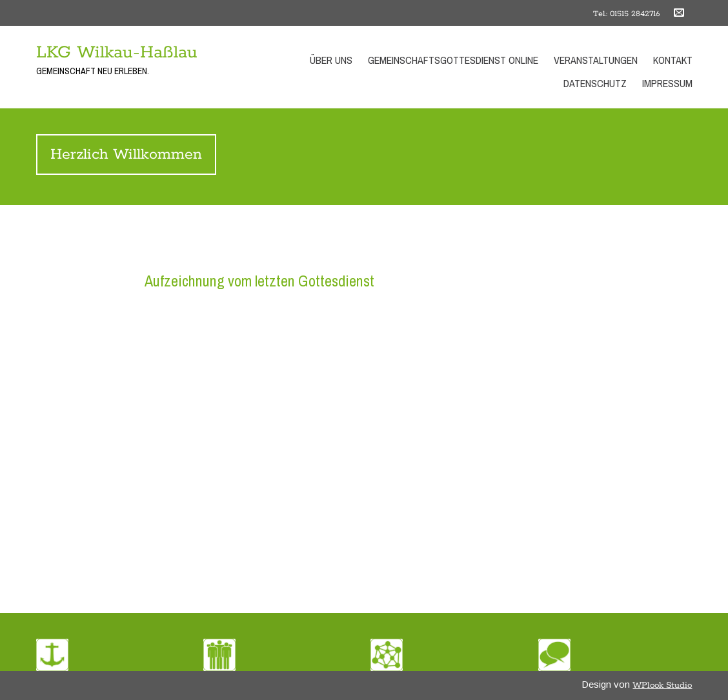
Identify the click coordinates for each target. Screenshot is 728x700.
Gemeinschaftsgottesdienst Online (453, 60)
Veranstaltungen (596, 60)
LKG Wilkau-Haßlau (117, 53)
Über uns (331, 60)
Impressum (667, 83)
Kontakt (673, 60)
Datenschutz (595, 83)
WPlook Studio (662, 685)
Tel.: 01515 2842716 (626, 14)
